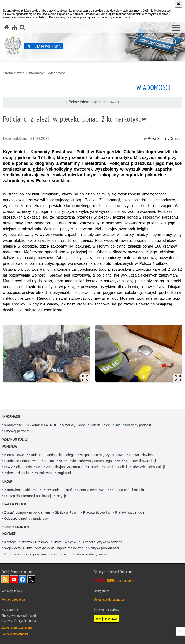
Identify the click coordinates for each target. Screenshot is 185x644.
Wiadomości (57, 73)
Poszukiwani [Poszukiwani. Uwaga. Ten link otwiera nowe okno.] (43, 473)
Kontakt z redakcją (13, 599)
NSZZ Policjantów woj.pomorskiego (85, 461)
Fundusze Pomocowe (21, 461)
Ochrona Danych (16, 527)
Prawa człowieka (142, 455)
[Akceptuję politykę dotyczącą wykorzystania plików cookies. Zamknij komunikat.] (178, 4)
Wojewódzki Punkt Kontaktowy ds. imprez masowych (44, 548)
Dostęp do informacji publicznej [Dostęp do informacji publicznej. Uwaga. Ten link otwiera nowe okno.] (28, 496)
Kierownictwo (14, 455)
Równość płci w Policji (148, 467)
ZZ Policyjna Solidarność (65, 467)
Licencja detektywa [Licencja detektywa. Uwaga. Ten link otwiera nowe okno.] (91, 490)
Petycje (61, 496)
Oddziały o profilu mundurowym (28, 519)
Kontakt (9, 534)
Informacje (36, 73)
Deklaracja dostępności (90, 554)
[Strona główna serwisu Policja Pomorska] (7, 27)
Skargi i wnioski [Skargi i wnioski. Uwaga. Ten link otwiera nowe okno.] (64, 542)
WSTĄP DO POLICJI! (16, 439)
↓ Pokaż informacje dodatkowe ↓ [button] (92, 102)
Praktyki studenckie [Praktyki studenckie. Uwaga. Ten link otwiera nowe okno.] (130, 512)
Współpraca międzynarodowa (102, 455)
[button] (176, 28)
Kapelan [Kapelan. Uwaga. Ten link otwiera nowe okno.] (48, 461)
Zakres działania (17, 473)
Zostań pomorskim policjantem (27, 512)
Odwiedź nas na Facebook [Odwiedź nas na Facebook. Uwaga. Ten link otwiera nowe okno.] (23, 579)
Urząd (7, 481)
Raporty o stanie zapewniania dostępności (36, 554)
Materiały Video (73, 425)
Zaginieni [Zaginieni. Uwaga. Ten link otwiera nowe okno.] (64, 473)
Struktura (36, 455)
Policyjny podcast (138, 425)
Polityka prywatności (103, 548)
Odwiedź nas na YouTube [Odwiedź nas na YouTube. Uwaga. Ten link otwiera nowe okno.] (14, 579)
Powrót (152, 139)
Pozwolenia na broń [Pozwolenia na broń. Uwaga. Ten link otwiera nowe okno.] (57, 490)
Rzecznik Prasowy (34, 542)
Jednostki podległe (61, 455)
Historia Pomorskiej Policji (108, 467)
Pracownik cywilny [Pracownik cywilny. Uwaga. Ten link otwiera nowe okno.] (97, 512)
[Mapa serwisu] (14, 27)
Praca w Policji (14, 504)
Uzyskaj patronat (17, 431)
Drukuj (173, 139)
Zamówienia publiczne (21, 490)
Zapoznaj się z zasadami (17, 627)
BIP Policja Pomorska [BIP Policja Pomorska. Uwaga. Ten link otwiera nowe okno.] (121, 580)
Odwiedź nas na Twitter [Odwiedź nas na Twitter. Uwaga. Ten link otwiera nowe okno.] (31, 579)
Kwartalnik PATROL (42, 425)
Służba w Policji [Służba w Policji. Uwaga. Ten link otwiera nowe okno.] (66, 512)
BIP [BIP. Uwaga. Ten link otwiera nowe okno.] (117, 425)
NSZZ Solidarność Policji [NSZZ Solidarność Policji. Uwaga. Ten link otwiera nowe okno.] (23, 467)
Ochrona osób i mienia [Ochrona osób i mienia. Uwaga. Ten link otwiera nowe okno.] (127, 490)
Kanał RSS (5, 579)
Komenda (10, 446)
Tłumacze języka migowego (102, 542)
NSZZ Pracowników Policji (136, 461)
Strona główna (14, 73)
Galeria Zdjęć (100, 425)
